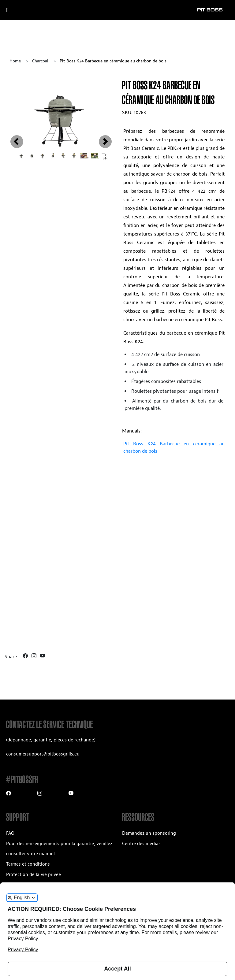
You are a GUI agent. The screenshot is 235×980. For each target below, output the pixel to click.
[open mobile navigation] (15, 10)
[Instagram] (35, 657)
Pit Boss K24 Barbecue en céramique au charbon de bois (174, 447)
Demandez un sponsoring (149, 833)
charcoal (40, 61)
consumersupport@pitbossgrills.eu (43, 754)
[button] (17, 113)
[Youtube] (43, 657)
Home (15, 61)
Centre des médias (141, 844)
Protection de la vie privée (34, 875)
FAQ (10, 833)
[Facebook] (26, 657)
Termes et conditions (28, 864)
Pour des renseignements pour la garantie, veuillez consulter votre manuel (59, 849)
